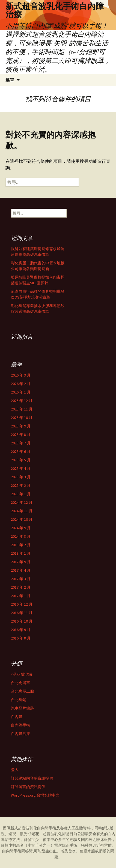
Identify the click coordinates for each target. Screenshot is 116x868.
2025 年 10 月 (22, 418)
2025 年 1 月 (21, 494)
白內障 (17, 717)
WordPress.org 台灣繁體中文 (35, 795)
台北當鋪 (19, 700)
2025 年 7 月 (21, 443)
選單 (10, 80)
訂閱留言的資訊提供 (28, 787)
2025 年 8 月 (21, 435)
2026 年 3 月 (21, 375)
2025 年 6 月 (21, 452)
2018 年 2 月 (21, 545)
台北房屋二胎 (22, 691)
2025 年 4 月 (21, 468)
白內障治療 (20, 734)
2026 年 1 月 (21, 392)
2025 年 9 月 (21, 426)
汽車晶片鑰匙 (22, 708)
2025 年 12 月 (22, 401)
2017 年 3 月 (21, 579)
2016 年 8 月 (21, 638)
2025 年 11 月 (22, 409)
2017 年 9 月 (21, 562)
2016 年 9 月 (21, 630)
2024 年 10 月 (22, 519)
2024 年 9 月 (21, 528)
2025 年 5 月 (21, 460)
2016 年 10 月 (22, 621)
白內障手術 (20, 725)
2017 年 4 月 (21, 570)
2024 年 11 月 (22, 511)
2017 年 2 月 (21, 587)
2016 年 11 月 (22, 613)
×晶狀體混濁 (21, 674)
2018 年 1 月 (21, 553)
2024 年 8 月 (21, 536)
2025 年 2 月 (21, 485)
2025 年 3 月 (21, 477)
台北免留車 (20, 683)
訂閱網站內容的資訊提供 (32, 778)
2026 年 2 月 (21, 384)
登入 (15, 770)
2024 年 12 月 (22, 502)
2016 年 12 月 (22, 604)
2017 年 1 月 (21, 596)
